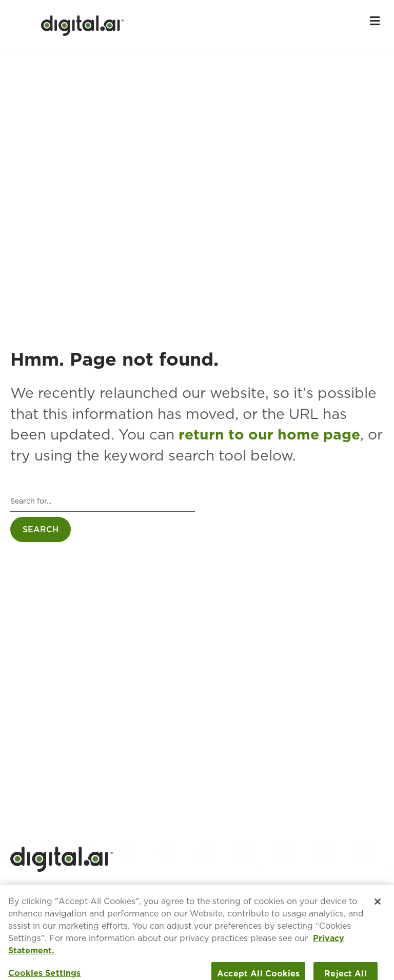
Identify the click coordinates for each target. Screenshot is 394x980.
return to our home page (269, 434)
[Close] (378, 907)
